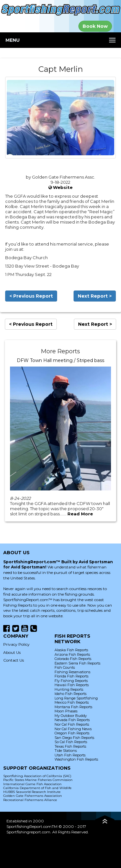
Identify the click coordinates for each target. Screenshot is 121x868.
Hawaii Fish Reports (72, 685)
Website (63, 187)
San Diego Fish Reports (74, 738)
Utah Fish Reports (70, 755)
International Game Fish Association (32, 784)
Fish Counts (65, 667)
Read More (80, 514)
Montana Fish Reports (73, 707)
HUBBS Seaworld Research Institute (32, 792)
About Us (12, 652)
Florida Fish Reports (71, 676)
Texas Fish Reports (70, 746)
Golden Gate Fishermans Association (33, 796)
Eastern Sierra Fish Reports (77, 663)
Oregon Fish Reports (72, 733)
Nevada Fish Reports (72, 720)
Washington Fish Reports (76, 759)
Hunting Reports (69, 689)
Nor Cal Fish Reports (72, 724)
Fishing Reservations (72, 672)
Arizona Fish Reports (72, 654)
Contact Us (14, 660)
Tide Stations (66, 751)
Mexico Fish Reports (72, 702)
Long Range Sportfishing (76, 698)
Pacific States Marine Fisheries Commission (38, 780)
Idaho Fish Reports (71, 694)
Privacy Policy (16, 644)
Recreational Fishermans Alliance (30, 800)
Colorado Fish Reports (73, 659)
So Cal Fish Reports (71, 742)
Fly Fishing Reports (71, 681)
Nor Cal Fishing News (73, 729)
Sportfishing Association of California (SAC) (37, 776)
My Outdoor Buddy (71, 716)
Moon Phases (66, 711)
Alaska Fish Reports (71, 650)
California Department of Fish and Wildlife (37, 788)
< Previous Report (31, 296)
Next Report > (95, 296)
